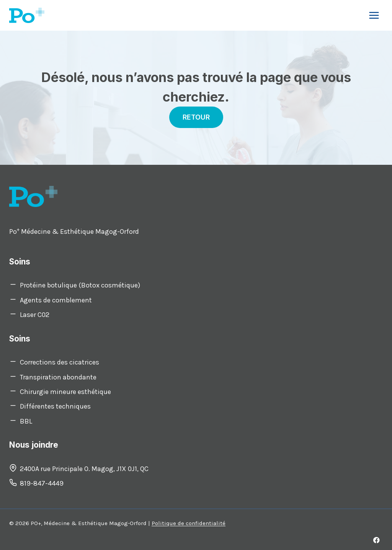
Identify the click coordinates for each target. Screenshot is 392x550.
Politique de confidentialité (189, 523)
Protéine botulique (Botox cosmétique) (80, 285)
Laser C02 (35, 315)
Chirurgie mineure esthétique (65, 392)
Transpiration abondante (58, 377)
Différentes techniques (55, 406)
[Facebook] (376, 540)
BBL (26, 421)
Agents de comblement (56, 300)
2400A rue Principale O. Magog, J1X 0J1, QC (84, 469)
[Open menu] (374, 15)
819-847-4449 (42, 483)
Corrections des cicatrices (60, 362)
